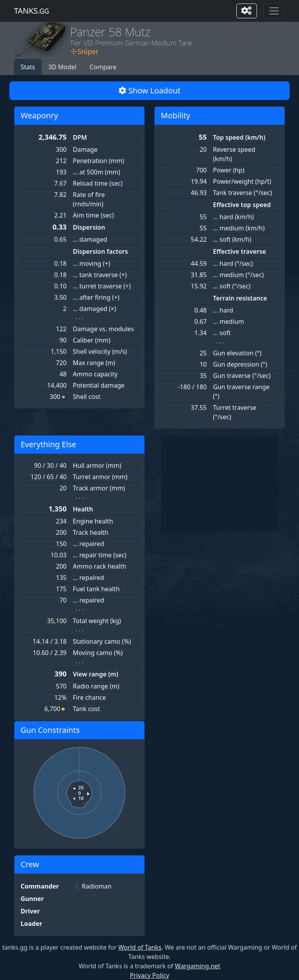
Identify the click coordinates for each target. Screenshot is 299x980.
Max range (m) (94, 363)
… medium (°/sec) (238, 275)
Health (83, 509)
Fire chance (89, 697)
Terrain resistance (240, 298)
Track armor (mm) (99, 488)
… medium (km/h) (239, 228)
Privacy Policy (150, 975)
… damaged (90, 239)
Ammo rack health (99, 566)
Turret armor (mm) (100, 477)
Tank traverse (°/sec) (243, 193)
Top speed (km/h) (239, 137)
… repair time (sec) (100, 555)
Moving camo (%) (98, 653)
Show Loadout (150, 90)
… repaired (88, 544)
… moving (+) (91, 263)
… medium (229, 321)
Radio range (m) (96, 686)
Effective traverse (239, 251)
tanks (32, 11)
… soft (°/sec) (232, 286)
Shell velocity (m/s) (100, 351)
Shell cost (87, 397)
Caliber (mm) (92, 340)
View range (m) (96, 674)
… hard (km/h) (233, 217)
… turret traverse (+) (102, 286)
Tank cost (86, 709)
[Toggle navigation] (274, 11)
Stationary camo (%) (102, 641)
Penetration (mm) (98, 161)
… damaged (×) (94, 309)
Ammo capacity (95, 374)
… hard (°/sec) (233, 263)
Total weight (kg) (97, 621)
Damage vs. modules (103, 329)
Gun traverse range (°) (241, 392)
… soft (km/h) (232, 239)
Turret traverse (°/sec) (235, 412)
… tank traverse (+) (100, 275)
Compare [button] (103, 67)
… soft (222, 333)
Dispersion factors (100, 251)
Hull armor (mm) (97, 465)
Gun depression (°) (240, 364)
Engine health (93, 521)
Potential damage (99, 385)
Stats (28, 67)
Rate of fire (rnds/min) (89, 199)
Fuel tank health (96, 589)
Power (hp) (229, 170)
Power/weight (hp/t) (242, 181)
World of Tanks (140, 947)
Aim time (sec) (93, 215)
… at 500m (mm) (97, 172)
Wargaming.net (198, 966)
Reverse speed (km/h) (234, 154)
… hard (223, 310)
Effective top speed (242, 205)
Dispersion (89, 227)
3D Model (62, 67)
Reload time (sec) (98, 183)
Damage (85, 149)
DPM (80, 137)
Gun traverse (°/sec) (242, 376)
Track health (91, 532)
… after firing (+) (96, 297)
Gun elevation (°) (237, 353)
